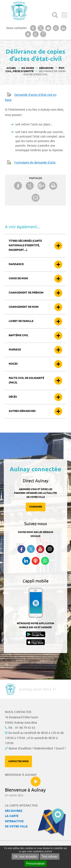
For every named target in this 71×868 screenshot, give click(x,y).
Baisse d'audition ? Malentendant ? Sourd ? (37, 748)
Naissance (16, 264)
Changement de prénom (26, 293)
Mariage (15, 350)
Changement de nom (24, 307)
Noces (13, 364)
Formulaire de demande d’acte (35, 163)
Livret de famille (21, 321)
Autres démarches (22, 411)
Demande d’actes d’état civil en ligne (31, 97)
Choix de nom (18, 279)
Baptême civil (19, 336)
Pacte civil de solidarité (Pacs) (26, 380)
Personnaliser (36, 864)
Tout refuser (50, 857)
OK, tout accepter (25, 857)
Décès (13, 397)
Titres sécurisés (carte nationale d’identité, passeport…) (25, 246)
